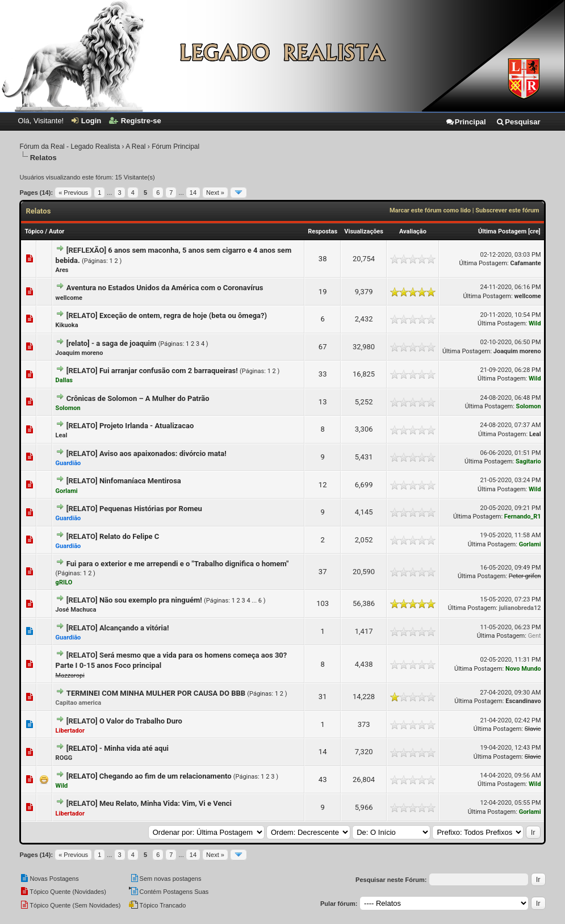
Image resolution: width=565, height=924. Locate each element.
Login (86, 121)
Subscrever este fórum (507, 210)
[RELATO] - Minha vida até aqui (118, 748)
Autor (56, 231)
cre (534, 231)
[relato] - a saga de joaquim (111, 343)
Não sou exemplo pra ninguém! (151, 600)
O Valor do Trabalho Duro (141, 721)
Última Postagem (502, 231)
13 (323, 402)
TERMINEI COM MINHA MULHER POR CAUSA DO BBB (156, 693)
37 (323, 572)
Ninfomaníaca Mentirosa (140, 481)
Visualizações (364, 231)
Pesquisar (518, 122)
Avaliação (413, 231)
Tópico (34, 231)
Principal (466, 122)
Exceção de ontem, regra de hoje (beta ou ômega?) (183, 315)
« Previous (73, 193)
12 (323, 485)
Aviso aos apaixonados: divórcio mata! (163, 453)
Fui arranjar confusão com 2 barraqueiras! (169, 371)
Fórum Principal (175, 147)
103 (323, 603)
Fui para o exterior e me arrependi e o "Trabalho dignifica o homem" (178, 564)
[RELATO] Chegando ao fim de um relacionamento (149, 776)
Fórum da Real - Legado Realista (70, 147)
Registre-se (135, 121)
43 (323, 779)
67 (323, 347)
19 (323, 292)
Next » (215, 193)
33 (323, 374)
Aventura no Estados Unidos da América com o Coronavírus (165, 288)
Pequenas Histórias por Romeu (151, 509)
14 (193, 193)
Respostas (323, 231)
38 (323, 259)
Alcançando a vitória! (134, 628)
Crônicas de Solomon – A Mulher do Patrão (138, 398)
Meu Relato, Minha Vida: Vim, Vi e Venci (166, 803)
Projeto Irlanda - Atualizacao (147, 426)
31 (323, 697)
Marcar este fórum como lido (430, 210)
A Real (135, 147)
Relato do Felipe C (129, 536)
